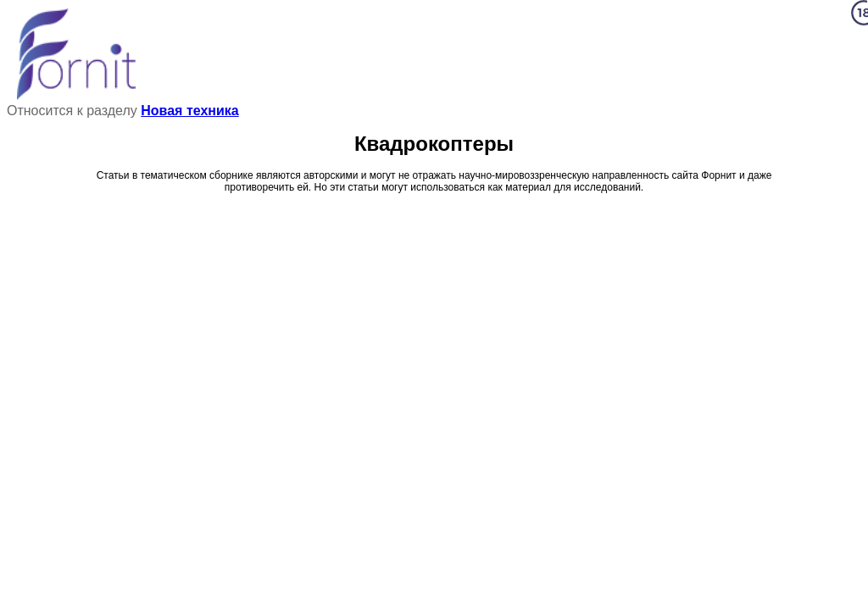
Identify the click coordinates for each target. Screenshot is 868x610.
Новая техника (189, 111)
